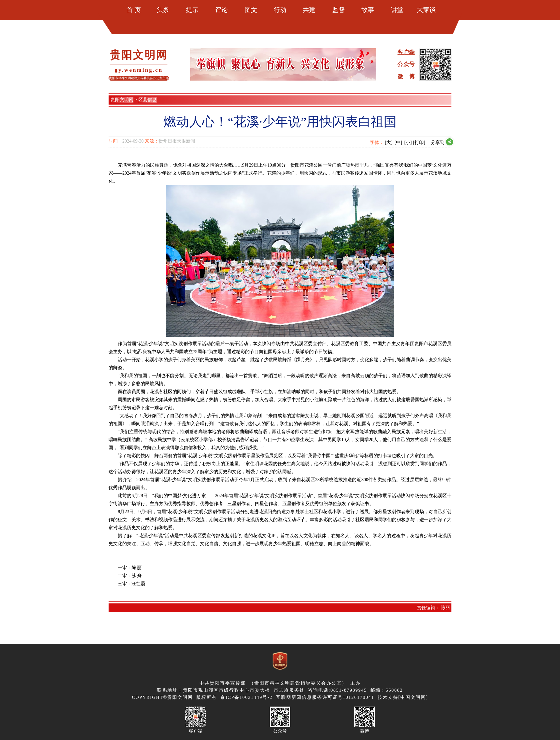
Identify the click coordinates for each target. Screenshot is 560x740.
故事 (368, 10)
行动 (280, 10)
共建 (309, 10)
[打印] (419, 142)
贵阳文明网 (122, 100)
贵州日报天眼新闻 (177, 141)
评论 (221, 10)
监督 (339, 10)
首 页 (134, 10)
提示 (192, 10)
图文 (251, 10)
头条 (163, 10)
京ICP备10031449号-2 (246, 697)
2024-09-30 (133, 141)
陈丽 (445, 608)
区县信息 (147, 100)
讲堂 (397, 10)
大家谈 (426, 10)
